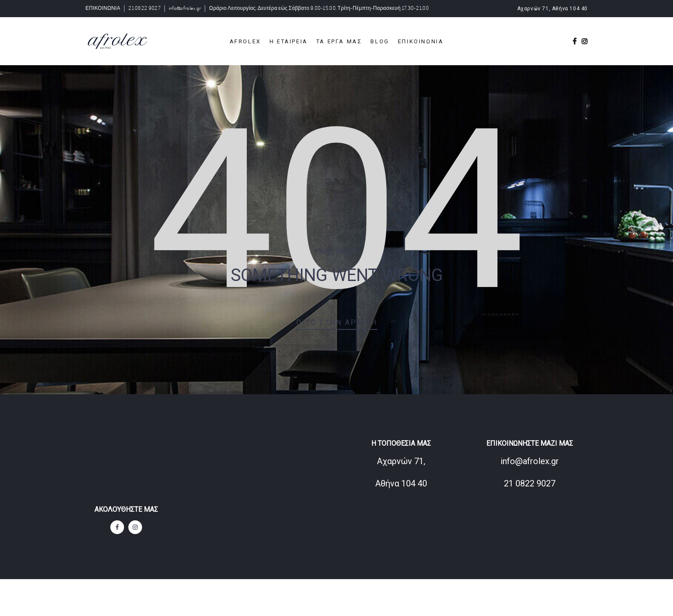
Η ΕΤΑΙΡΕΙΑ (289, 41)
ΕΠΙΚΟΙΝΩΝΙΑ (103, 8)
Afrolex (245, 41)
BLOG (380, 41)
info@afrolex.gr (185, 8)
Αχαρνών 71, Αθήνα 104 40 (552, 9)
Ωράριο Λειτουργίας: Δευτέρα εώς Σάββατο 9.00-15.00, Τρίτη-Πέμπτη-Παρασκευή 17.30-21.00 (319, 8)
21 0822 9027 (144, 8)
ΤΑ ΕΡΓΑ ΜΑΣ (339, 41)
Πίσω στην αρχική (337, 322)
